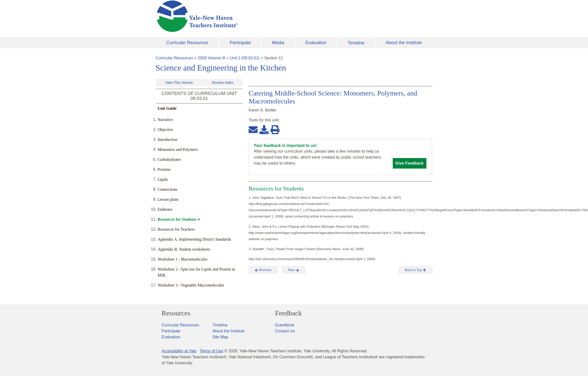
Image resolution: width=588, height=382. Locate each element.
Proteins (164, 169)
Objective (165, 130)
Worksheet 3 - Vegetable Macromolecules (191, 285)
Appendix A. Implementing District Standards (194, 239)
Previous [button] (263, 270)
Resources (176, 313)
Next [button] (294, 270)
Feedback (288, 313)
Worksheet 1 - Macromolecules (183, 259)
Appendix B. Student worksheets (184, 249)
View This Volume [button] (179, 83)
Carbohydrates (169, 159)
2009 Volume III (212, 58)
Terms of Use (211, 351)
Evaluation (316, 43)
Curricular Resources (187, 43)
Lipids (163, 179)
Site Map (220, 337)
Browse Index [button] (223, 83)
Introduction (167, 140)
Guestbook (285, 325)
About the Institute (404, 43)
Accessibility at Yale (179, 351)
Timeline (356, 43)
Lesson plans (168, 199)
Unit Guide (167, 108)
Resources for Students (177, 219)
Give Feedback (410, 163)
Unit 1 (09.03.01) (245, 58)
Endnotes (165, 209)
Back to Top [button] (416, 270)
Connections (168, 189)
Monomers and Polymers (178, 149)
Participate (240, 43)
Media (278, 43)
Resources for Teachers (176, 229)
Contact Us (285, 331)
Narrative (165, 120)
